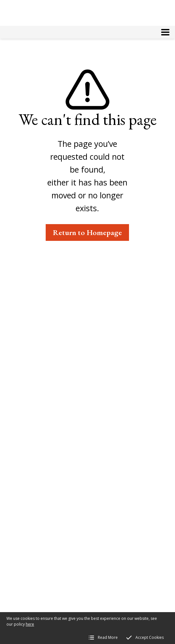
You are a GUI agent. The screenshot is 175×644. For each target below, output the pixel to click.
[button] (165, 32)
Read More (108, 637)
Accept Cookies (150, 637)
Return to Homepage (87, 232)
